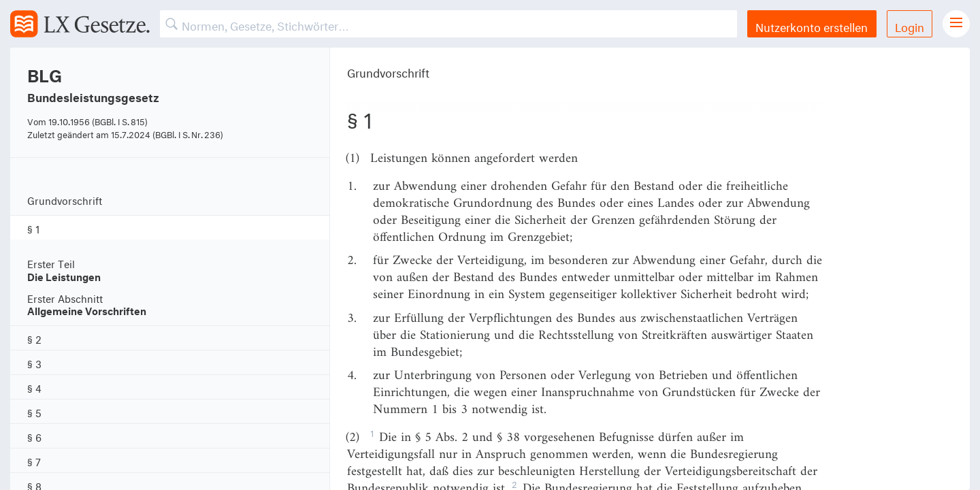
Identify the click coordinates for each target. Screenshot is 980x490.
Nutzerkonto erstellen (812, 26)
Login (910, 26)
